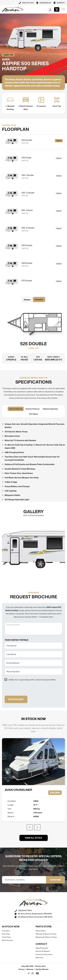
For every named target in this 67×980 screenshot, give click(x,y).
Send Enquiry (16, 699)
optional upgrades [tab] (50, 409)
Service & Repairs (43, 951)
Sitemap (30, 969)
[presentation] (25, 688)
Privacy (22, 969)
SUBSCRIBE (55, 880)
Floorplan (39, 300)
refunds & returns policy (46, 934)
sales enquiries (42, 948)
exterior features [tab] (33, 409)
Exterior (27, 300)
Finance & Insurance (44, 954)
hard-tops (6, 937)
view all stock (34, 838)
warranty (40, 958)
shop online (41, 931)
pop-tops (6, 934)
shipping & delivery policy (46, 937)
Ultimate (45, 969)
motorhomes (7, 940)
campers (6, 931)
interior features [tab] (16, 409)
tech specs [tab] (33, 414)
